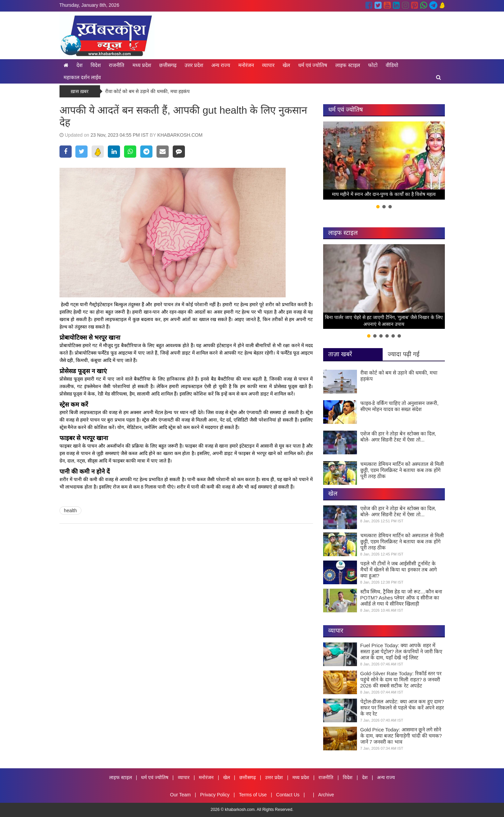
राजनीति (117, 65)
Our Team (180, 795)
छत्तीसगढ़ (168, 65)
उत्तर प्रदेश (194, 65)
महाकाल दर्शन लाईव (82, 77)
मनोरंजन (246, 65)
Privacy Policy (215, 795)
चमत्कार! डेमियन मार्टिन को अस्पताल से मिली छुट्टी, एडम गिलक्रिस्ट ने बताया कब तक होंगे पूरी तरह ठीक (402, 470)
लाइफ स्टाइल (347, 65)
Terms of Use (253, 795)
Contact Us (288, 795)
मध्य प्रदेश (142, 65)
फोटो (373, 65)
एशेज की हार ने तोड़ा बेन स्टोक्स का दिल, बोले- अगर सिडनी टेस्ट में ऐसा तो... (398, 437)
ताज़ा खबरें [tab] (340, 354)
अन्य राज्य (221, 65)
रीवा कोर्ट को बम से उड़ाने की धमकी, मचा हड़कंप (148, 91)
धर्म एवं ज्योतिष (313, 65)
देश (79, 65)
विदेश (96, 65)
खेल (286, 65)
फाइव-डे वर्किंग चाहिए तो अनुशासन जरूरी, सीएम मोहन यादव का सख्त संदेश (400, 406)
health (70, 510)
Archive (326, 795)
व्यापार (268, 65)
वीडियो (392, 65)
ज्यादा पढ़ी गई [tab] (404, 354)
